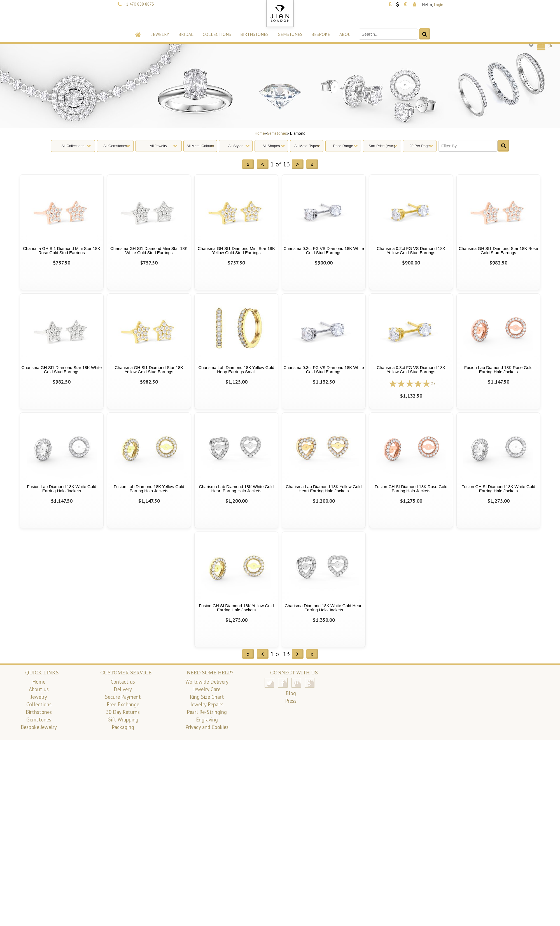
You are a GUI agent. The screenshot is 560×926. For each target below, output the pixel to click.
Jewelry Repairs (207, 704)
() (544, 46)
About (346, 34)
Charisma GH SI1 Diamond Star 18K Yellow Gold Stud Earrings (149, 370)
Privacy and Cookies (207, 727)
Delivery (123, 689)
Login (439, 5)
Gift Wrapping (123, 720)
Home (260, 133)
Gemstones (290, 34)
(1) (433, 383)
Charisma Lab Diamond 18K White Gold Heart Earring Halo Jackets (236, 489)
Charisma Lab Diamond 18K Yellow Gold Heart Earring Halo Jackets (324, 489)
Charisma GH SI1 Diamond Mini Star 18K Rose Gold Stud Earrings (62, 250)
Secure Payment (123, 697)
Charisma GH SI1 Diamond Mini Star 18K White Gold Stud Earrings (149, 250)
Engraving (207, 720)
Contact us (123, 682)
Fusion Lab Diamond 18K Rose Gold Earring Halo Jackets (498, 370)
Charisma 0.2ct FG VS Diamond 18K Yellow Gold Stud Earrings (411, 250)
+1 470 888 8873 (139, 4)
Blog (291, 693)
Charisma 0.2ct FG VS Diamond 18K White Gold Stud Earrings (324, 250)
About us (39, 689)
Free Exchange (123, 704)
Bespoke (321, 34)
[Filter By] (468, 146)
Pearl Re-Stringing (207, 712)
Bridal (186, 34)
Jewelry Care (207, 689)
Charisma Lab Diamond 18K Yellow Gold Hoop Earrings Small (236, 370)
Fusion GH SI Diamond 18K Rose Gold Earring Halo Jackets (411, 489)
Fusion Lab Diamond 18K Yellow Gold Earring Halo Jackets (149, 489)
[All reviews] (410, 383)
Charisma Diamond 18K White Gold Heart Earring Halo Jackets (324, 608)
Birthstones (254, 34)
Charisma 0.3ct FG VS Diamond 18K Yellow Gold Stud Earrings (411, 370)
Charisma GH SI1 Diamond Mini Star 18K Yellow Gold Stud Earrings (236, 250)
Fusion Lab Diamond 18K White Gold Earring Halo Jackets (62, 489)
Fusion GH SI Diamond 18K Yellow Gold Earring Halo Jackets (236, 608)
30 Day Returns (123, 712)
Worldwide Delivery (207, 682)
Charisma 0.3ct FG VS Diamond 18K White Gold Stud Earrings (324, 370)
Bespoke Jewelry (39, 727)
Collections (217, 34)
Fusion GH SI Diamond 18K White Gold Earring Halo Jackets (498, 489)
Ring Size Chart (207, 697)
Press (291, 701)
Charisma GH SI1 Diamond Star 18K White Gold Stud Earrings (62, 370)
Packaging (123, 727)
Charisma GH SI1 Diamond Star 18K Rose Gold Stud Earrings (498, 250)
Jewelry (160, 34)
